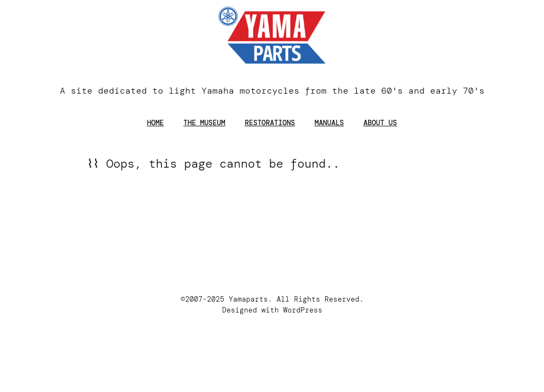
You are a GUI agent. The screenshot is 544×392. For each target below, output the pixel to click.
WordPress (303, 310)
